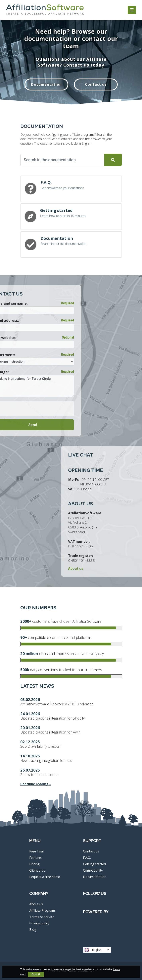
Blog (33, 930)
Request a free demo (45, 877)
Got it (36, 974)
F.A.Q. (87, 858)
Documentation (46, 84)
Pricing (34, 864)
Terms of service (42, 917)
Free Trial (36, 851)
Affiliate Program (42, 910)
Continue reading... (36, 784)
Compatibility (93, 870)
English (96, 950)
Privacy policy (39, 923)
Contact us (96, 84)
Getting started (94, 864)
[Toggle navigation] (132, 10)
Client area (37, 870)
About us (36, 904)
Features (36, 858)
